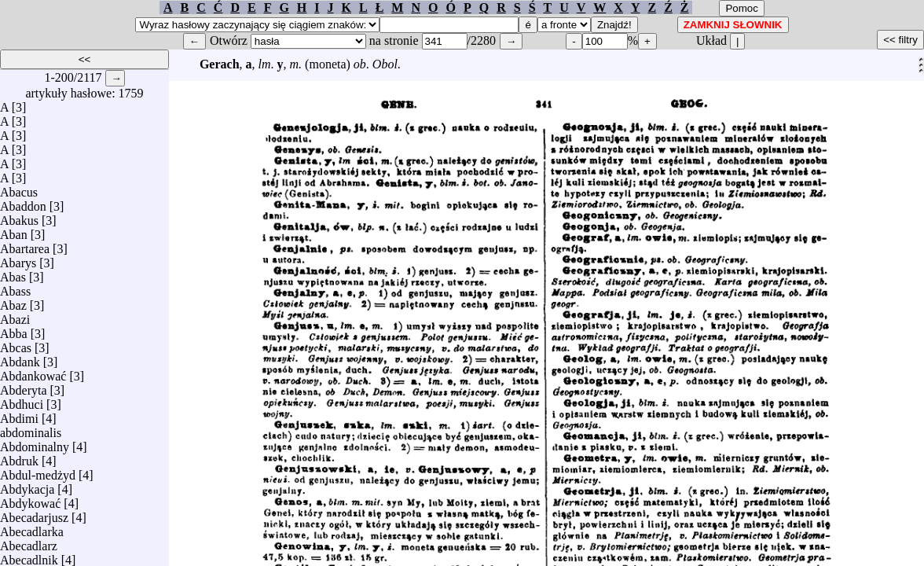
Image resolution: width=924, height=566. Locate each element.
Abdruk (19, 457)
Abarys (18, 259)
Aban (14, 231)
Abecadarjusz (34, 514)
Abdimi (19, 415)
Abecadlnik (29, 556)
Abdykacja (27, 485)
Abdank (20, 358)
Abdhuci (22, 401)
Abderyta (24, 386)
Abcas (16, 344)
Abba (14, 330)
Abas (13, 273)
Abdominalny (35, 443)
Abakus (19, 217)
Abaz (13, 301)
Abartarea (25, 245)
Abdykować (30, 500)
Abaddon (23, 202)
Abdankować (33, 372)
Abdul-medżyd (38, 471)
